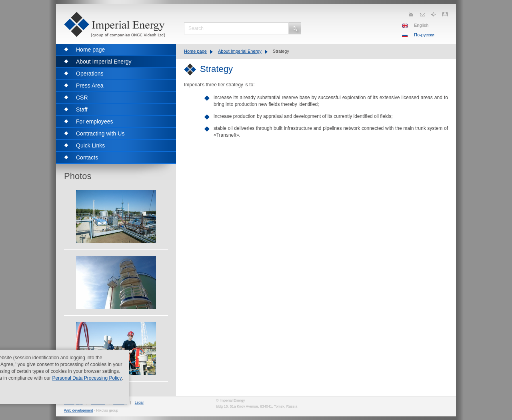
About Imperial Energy (240, 51)
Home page (195, 51)
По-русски (424, 35)
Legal (139, 402)
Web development (78, 410)
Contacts (98, 402)
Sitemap (120, 402)
